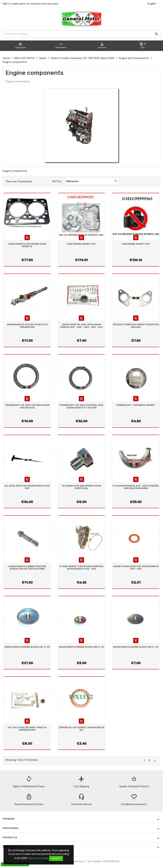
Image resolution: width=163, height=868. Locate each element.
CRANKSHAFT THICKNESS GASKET (136, 405)
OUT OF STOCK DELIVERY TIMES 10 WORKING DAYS (27, 729)
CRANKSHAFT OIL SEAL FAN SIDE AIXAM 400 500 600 (27, 406)
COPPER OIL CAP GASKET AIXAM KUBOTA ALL (81, 729)
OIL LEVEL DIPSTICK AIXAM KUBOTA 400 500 (27, 487)
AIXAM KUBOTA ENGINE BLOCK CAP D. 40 (136, 647)
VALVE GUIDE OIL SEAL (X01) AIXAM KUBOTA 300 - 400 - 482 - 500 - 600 (81, 326)
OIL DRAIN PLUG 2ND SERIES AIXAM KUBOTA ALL (81, 487)
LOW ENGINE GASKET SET (136, 244)
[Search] (81, 34)
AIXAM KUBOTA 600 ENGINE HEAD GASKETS (27, 245)
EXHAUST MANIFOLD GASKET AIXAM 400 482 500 (136, 326)
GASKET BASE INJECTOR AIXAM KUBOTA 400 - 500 (136, 568)
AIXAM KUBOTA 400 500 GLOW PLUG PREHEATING (27, 326)
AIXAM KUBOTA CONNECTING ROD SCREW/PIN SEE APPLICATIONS (27, 568)
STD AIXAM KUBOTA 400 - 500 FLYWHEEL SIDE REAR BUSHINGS (136, 487)
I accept (56, 858)
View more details (39, 858)
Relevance (92, 181)
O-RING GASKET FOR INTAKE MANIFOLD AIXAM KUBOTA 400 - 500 (81, 568)
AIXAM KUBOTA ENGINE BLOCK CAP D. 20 (81, 647)
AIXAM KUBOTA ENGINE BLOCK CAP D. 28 (27, 647)
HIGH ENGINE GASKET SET (81, 244)
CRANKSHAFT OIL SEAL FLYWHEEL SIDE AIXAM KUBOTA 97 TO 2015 (81, 406)
